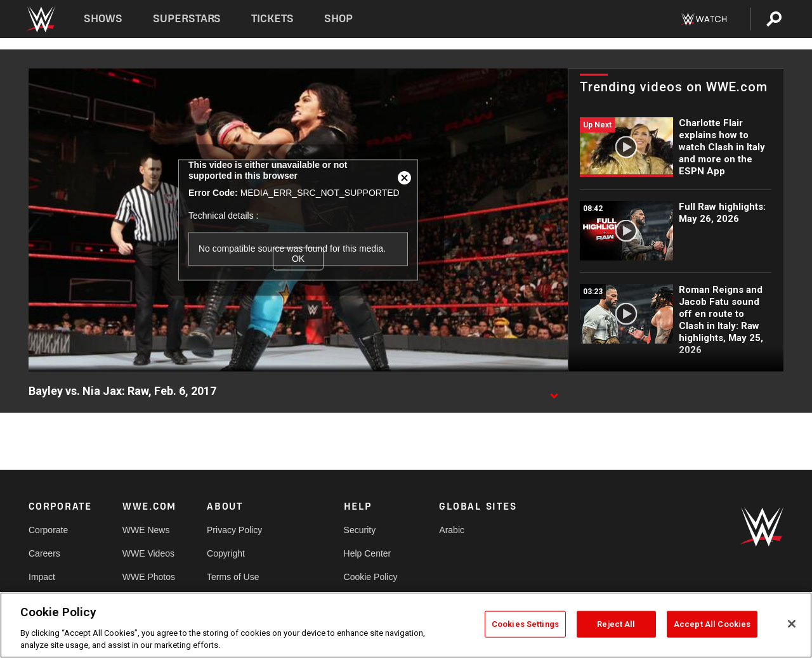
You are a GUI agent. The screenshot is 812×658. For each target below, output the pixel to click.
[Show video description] (554, 392)
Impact (42, 577)
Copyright (226, 553)
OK (298, 259)
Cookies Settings (525, 624)
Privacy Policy (234, 530)
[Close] (792, 624)
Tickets (272, 19)
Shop (338, 19)
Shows (103, 19)
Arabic (452, 530)
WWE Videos (148, 553)
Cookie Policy (371, 577)
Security (360, 530)
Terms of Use (233, 577)
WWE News (146, 530)
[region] (406, 625)
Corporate (48, 530)
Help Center (368, 553)
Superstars (187, 19)
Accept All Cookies (712, 624)
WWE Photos (149, 577)
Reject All (616, 624)
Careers (44, 553)
